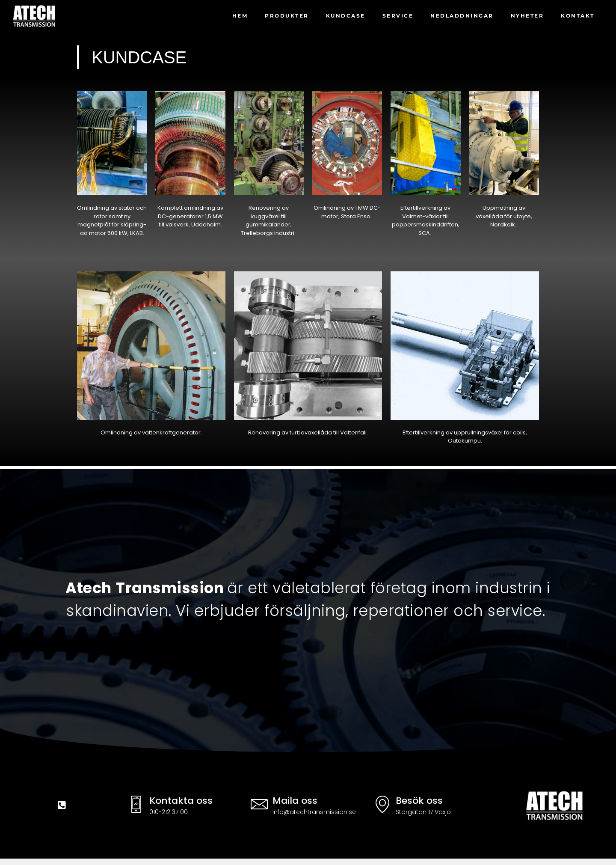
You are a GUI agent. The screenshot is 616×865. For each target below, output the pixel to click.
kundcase (346, 16)
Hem (240, 16)
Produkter (287, 16)
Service (398, 16)
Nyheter (527, 16)
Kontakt (578, 16)
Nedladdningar (462, 16)
